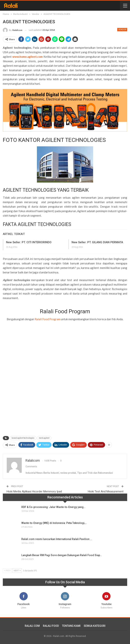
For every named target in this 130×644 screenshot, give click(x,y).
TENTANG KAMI (71, 626)
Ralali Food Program (47, 319)
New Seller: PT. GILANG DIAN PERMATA (97, 242)
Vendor (122, 30)
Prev (7, 570)
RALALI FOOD (51, 626)
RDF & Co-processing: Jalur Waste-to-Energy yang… (53, 507)
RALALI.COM (32, 626)
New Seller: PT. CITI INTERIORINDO (29, 242)
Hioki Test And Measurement (106, 491)
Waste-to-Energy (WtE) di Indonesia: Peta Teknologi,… (54, 523)
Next (17, 570)
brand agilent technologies (23, 438)
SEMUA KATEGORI (95, 626)
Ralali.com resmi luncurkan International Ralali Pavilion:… (57, 539)
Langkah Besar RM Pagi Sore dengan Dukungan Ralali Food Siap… (62, 555)
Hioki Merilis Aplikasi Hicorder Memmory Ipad (34, 491)
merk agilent (44, 438)
